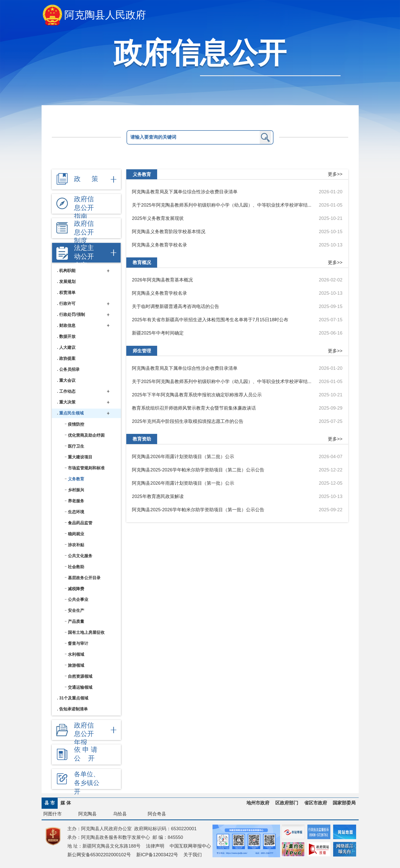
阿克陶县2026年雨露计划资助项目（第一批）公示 (183, 483)
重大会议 (67, 380)
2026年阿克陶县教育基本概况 (162, 280)
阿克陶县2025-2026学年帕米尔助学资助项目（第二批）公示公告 (198, 470)
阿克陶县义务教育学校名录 (159, 245)
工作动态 (67, 391)
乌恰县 (120, 814)
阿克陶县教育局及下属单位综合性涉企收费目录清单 (185, 192)
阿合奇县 (157, 814)
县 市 (50, 803)
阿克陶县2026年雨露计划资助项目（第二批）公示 (183, 457)
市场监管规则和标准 (86, 468)
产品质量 (76, 621)
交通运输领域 (80, 687)
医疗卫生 (76, 446)
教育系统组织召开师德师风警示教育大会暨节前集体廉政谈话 (194, 408)
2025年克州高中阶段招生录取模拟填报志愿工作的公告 (187, 421)
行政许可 (67, 304)
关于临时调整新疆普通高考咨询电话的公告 (176, 306)
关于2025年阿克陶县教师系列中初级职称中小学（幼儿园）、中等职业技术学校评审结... (222, 205)
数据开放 (67, 336)
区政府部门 (287, 803)
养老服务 (76, 501)
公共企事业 (78, 599)
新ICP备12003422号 (157, 855)
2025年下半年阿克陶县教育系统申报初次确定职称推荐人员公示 (197, 395)
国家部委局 (344, 803)
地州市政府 (258, 803)
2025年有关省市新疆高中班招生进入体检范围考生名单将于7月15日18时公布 (210, 320)
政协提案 (67, 358)
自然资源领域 (80, 676)
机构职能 (67, 271)
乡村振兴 (76, 490)
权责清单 (67, 293)
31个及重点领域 (74, 698)
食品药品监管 (80, 523)
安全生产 (76, 610)
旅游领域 (76, 665)
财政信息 (67, 325)
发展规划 (67, 282)
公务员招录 (69, 369)
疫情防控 (76, 424)
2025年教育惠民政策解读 (158, 496)
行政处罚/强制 (72, 314)
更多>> (335, 174)
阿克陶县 (87, 814)
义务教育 (76, 479)
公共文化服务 (80, 556)
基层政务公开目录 (84, 578)
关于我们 (193, 855)
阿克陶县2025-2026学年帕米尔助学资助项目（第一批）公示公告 (198, 510)
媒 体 (66, 803)
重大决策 (67, 402)
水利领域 (76, 654)
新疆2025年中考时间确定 (158, 333)
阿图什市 (53, 814)
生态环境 (76, 512)
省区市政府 (316, 803)
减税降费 (76, 588)
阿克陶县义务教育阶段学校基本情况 (169, 232)
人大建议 (67, 347)
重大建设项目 (80, 457)
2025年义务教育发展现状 (158, 218)
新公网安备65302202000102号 (99, 855)
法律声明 (155, 846)
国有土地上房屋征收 (86, 632)
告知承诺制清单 (73, 709)
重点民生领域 (71, 413)
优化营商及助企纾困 (86, 435)
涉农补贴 (76, 545)
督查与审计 (78, 643)
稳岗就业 (76, 534)
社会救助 (76, 567)
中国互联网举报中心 (190, 846)
